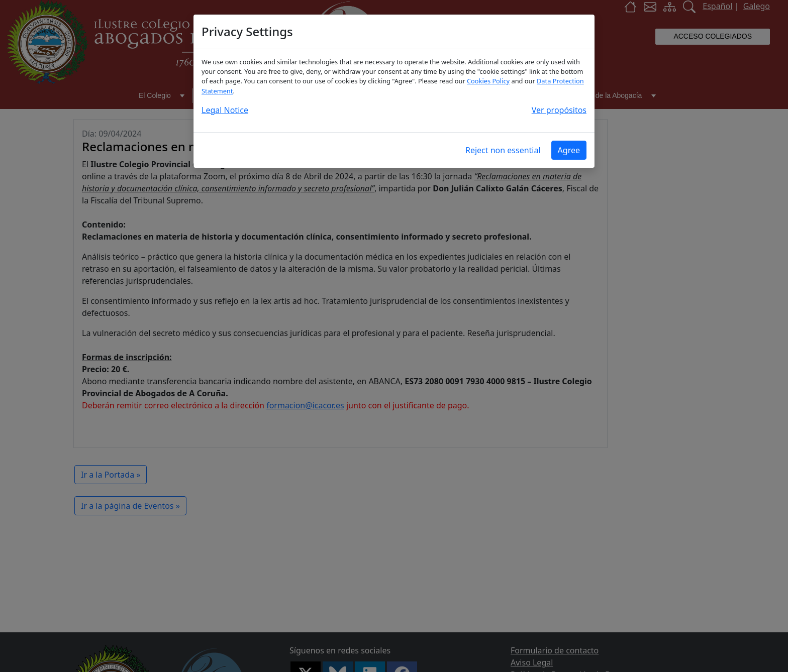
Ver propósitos (559, 110)
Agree (569, 150)
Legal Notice (225, 110)
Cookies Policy (488, 81)
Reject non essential (503, 150)
